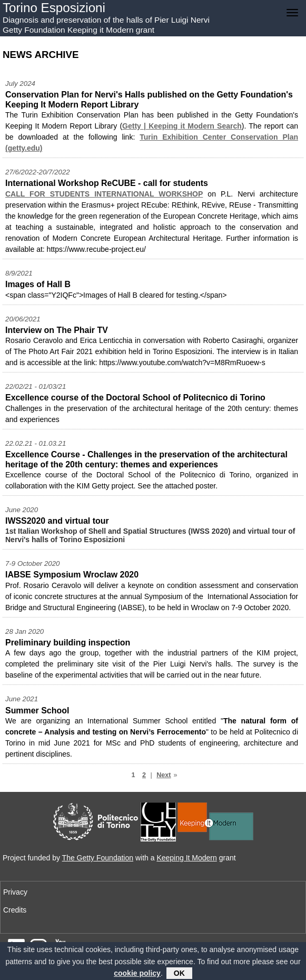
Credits (15, 910)
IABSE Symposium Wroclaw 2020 (72, 575)
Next (164, 775)
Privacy (15, 892)
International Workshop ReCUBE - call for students (107, 183)
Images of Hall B (38, 284)
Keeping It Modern (186, 858)
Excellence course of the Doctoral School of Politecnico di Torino (135, 398)
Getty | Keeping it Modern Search (182, 126)
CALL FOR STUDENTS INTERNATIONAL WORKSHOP (104, 194)
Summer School (37, 710)
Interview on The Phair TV (57, 330)
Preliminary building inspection (68, 643)
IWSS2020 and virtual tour (57, 521)
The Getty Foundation (98, 858)
